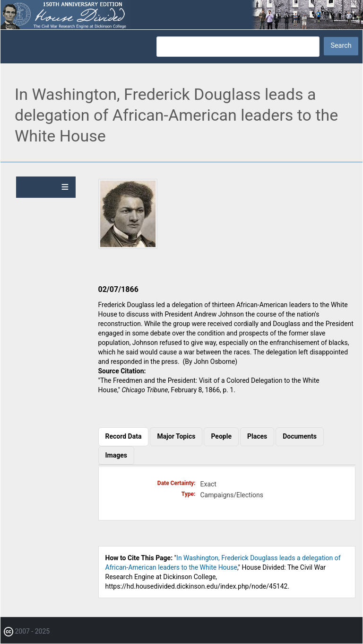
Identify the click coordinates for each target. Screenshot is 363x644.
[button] (128, 247)
